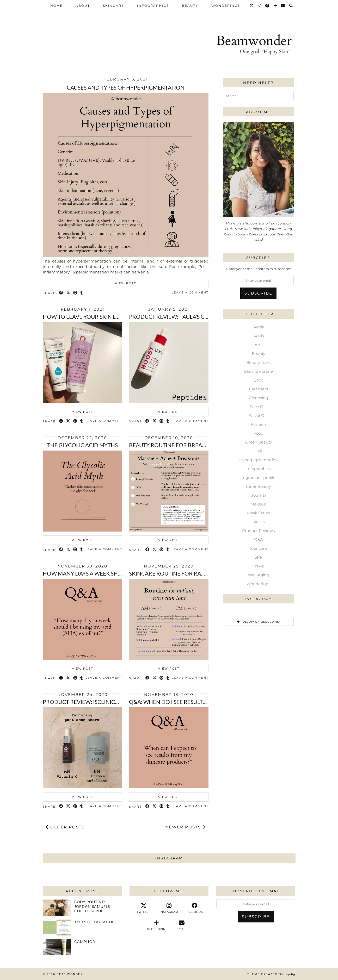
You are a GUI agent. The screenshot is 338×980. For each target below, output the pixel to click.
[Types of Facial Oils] (57, 928)
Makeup (258, 504)
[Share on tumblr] (82, 293)
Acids (259, 327)
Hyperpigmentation (259, 460)
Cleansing (259, 398)
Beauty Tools (258, 362)
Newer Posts (185, 827)
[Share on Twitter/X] (68, 293)
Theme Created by (271, 974)
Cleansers (259, 389)
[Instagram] (260, 6)
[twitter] (144, 908)
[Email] (283, 6)
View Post (125, 283)
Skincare (113, 6)
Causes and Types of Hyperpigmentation (126, 87)
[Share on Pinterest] (75, 293)
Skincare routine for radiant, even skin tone (196, 573)
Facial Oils (259, 416)
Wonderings (226, 6)
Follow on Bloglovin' (259, 622)
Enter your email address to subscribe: (259, 269)
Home (56, 6)
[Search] (291, 6)
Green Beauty (259, 442)
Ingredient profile (259, 477)
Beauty (190, 6)
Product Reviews (258, 531)
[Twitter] (252, 6)
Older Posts (65, 827)
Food (259, 433)
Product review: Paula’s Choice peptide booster (200, 317)
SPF (259, 557)
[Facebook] (268, 6)
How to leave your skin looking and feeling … (111, 317)
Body (259, 380)
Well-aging (259, 575)
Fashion (258, 424)
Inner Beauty (259, 486)
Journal (259, 495)
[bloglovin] (156, 925)
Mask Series (258, 513)
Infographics (153, 6)
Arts (259, 345)
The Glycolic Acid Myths (82, 445)
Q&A (259, 539)
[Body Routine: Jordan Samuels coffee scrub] (57, 907)
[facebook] (194, 908)
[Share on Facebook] (61, 293)
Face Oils (259, 407)
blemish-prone (259, 371)
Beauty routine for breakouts (174, 445)
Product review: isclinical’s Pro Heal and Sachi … (115, 702)
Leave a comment (190, 292)
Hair (258, 451)
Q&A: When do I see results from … (178, 702)
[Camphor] (57, 947)
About (83, 6)
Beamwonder (70, 974)
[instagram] (169, 908)
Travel (259, 566)
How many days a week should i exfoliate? (105, 573)
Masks (259, 522)
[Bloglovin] (275, 6)
